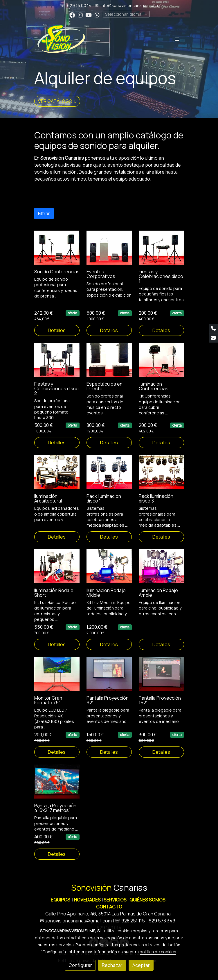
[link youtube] (89, 15)
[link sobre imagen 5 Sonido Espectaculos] (109, 365)
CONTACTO (109, 907)
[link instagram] (80, 15)
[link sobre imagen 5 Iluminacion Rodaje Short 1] (57, 571)
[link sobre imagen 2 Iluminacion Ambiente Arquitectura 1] (57, 477)
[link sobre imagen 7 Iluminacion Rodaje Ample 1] (161, 571)
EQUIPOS (61, 900)
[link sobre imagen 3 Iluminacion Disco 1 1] (109, 477)
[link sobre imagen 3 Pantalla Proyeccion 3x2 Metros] (161, 679)
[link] (61, 39)
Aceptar (141, 965)
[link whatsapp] (97, 15)
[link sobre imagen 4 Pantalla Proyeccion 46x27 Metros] (57, 786)
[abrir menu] (177, 39)
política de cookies (158, 952)
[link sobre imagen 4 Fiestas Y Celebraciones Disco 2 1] (57, 365)
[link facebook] (72, 15)
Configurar (80, 965)
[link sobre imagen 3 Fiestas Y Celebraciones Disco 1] (161, 252)
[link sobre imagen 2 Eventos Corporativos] (109, 252)
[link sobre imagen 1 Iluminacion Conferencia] (161, 365)
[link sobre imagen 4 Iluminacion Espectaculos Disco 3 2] (161, 477)
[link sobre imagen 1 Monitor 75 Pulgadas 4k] (57, 679)
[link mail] (213, 338)
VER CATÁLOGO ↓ (57, 101)
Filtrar (44, 218)
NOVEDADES (88, 900)
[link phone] (213, 328)
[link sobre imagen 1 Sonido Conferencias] (57, 252)
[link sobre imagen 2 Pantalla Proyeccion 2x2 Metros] (109, 679)
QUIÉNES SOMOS (147, 900)
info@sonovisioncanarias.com (129, 5)
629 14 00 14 (79, 5)
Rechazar (112, 965)
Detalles (57, 335)
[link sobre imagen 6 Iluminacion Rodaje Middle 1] (109, 571)
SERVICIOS (115, 900)
